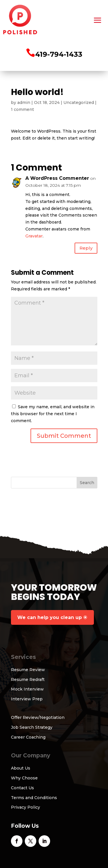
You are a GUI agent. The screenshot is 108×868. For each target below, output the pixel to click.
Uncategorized (79, 102)
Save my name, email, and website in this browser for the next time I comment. (53, 414)
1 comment (22, 109)
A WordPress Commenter (57, 178)
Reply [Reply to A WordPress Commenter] (86, 248)
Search (87, 483)
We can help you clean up (50, 617)
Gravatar (34, 236)
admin (24, 102)
